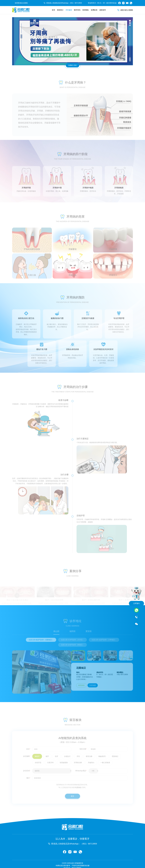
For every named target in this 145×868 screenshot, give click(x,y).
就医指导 (103, 10)
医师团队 (86, 10)
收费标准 (94, 10)
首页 (53, 10)
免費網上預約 (72, 65)
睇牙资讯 (77, 10)
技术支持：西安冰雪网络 (72, 863)
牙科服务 (69, 10)
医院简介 (60, 10)
